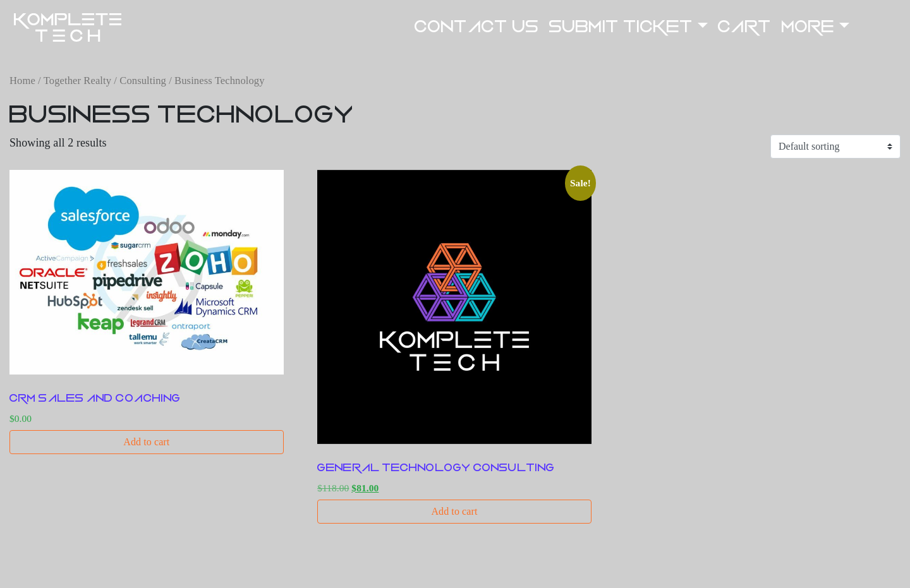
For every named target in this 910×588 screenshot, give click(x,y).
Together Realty (77, 81)
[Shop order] (835, 147)
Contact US (477, 27)
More (808, 27)
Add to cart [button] (146, 442)
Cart (744, 27)
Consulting (143, 81)
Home (22, 81)
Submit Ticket (621, 27)
